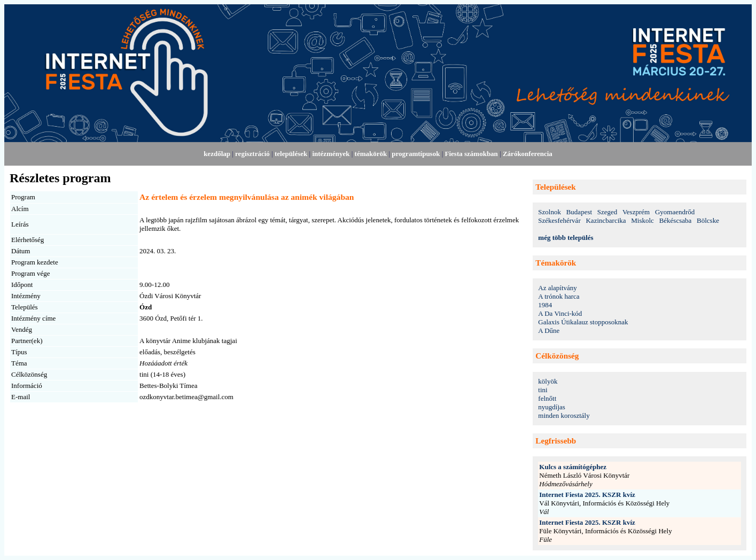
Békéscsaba (676, 220)
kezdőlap (217, 154)
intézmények (331, 154)
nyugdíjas (552, 407)
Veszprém (636, 212)
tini (543, 390)
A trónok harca (559, 296)
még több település (566, 238)
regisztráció (252, 154)
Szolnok (550, 212)
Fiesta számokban (471, 154)
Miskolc (642, 220)
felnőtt (547, 398)
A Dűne (549, 330)
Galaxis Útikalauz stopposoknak (583, 322)
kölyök (548, 381)
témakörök (371, 154)
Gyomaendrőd (675, 212)
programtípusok (416, 154)
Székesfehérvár (559, 220)
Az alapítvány (558, 288)
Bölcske (708, 220)
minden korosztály (564, 415)
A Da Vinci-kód (560, 313)
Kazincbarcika (606, 220)
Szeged (607, 212)
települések (291, 154)
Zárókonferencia (528, 154)
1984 (545, 305)
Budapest (579, 212)
